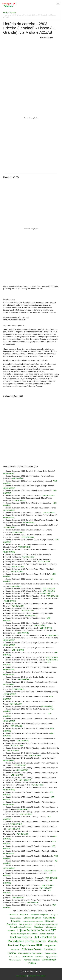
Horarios (13, 13)
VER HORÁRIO (9, 474)
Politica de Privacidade (37, 976)
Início (5, 13)
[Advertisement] (21, 53)
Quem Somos (22, 976)
